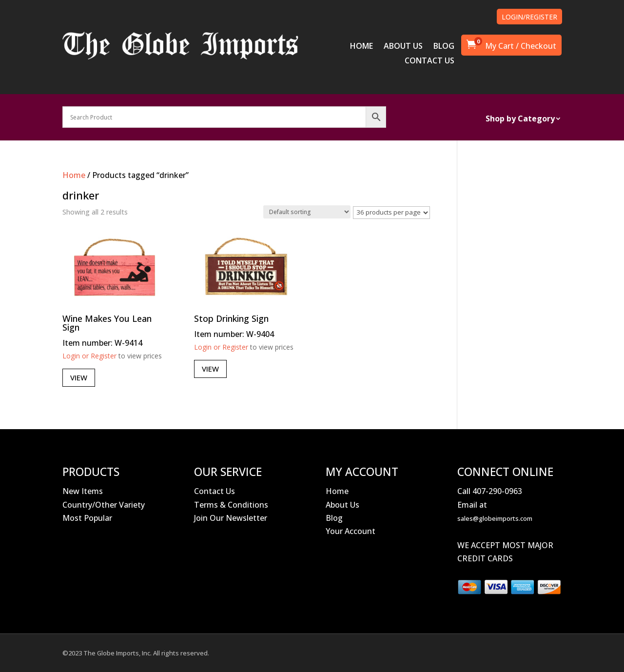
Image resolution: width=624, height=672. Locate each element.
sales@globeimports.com (495, 518)
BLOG (444, 47)
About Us (342, 505)
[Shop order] (307, 212)
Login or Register (89, 356)
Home (74, 175)
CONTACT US (429, 61)
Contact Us (214, 491)
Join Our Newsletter (231, 518)
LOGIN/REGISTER (529, 17)
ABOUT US (403, 47)
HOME (361, 47)
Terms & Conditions (231, 505)
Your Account (351, 531)
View (79, 377)
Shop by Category (520, 119)
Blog (334, 518)
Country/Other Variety (104, 505)
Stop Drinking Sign (231, 318)
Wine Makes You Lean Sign (107, 323)
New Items (83, 491)
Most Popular (87, 518)
